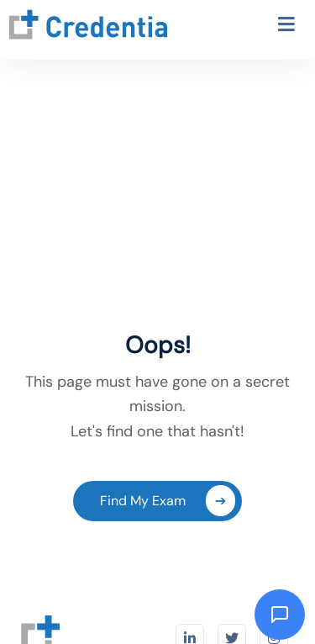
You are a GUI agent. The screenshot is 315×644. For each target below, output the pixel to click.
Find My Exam (168, 501)
